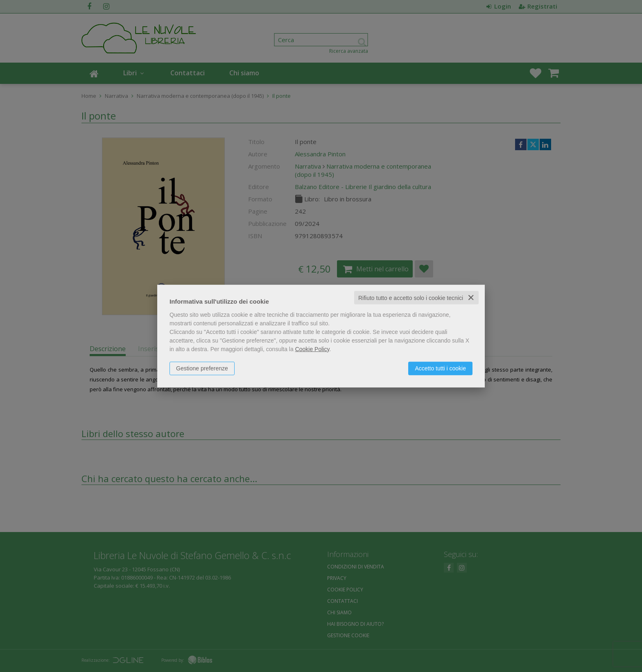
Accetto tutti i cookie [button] (440, 368)
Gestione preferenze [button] (202, 368)
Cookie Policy (312, 349)
